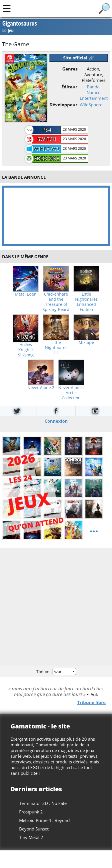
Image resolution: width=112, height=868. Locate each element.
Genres (70, 69)
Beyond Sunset (34, 829)
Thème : (56, 671)
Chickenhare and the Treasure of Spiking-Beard (56, 302)
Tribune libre (91, 702)
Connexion (56, 421)
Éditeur (69, 87)
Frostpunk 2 (31, 812)
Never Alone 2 (41, 388)
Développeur (63, 105)
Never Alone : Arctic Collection (71, 393)
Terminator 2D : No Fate (43, 803)
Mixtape (86, 342)
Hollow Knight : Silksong (26, 350)
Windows (47, 149)
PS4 (47, 130)
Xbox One (47, 158)
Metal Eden (26, 294)
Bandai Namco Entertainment (94, 92)
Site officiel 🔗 (79, 58)
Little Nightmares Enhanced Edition (86, 302)
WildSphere (91, 105)
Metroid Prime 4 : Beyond (44, 820)
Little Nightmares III (56, 348)
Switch (47, 139)
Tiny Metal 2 (31, 837)
